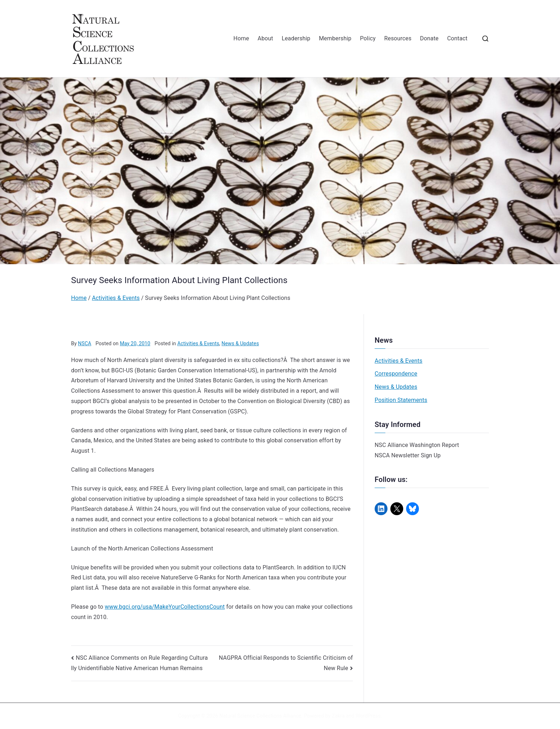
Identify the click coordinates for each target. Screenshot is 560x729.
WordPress (368, 716)
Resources (398, 38)
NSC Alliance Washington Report (417, 445)
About (265, 38)
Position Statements (401, 400)
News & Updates (240, 343)
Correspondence (396, 374)
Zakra (338, 716)
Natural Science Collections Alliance (260, 716)
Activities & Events (198, 343)
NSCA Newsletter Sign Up (408, 455)
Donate (429, 38)
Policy (368, 38)
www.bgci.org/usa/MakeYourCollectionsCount (165, 607)
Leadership (296, 38)
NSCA (84, 343)
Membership (335, 38)
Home (241, 38)
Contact (457, 38)
